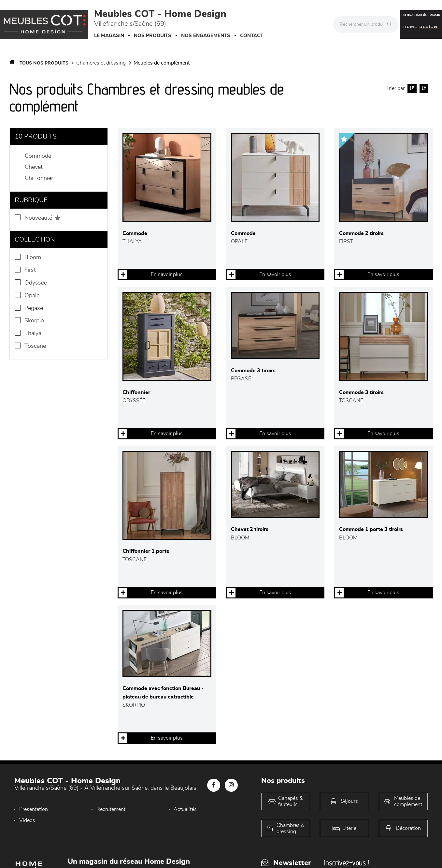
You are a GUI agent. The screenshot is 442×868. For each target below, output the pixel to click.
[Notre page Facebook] (214, 785)
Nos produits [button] (153, 36)
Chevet (34, 167)
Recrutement (111, 809)
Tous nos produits (44, 63)
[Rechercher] (391, 24)
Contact (252, 36)
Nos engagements (206, 36)
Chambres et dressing (101, 63)
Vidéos (27, 820)
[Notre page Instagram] (231, 785)
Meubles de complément (162, 63)
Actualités (185, 809)
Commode (38, 156)
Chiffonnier (39, 178)
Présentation (34, 809)
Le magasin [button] (109, 36)
